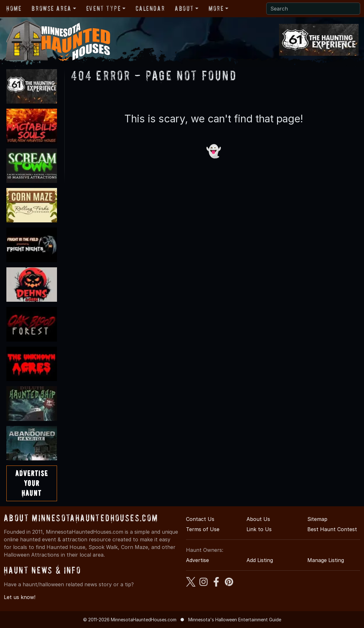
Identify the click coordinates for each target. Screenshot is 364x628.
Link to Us (259, 529)
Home (14, 8)
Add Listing (260, 560)
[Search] (313, 9)
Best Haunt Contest (332, 529)
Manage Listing (326, 560)
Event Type (104, 8)
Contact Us (200, 519)
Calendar (150, 8)
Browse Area (51, 8)
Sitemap (317, 519)
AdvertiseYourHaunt (32, 483)
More (216, 8)
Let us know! (20, 597)
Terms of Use (203, 529)
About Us (258, 519)
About (184, 8)
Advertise (197, 560)
